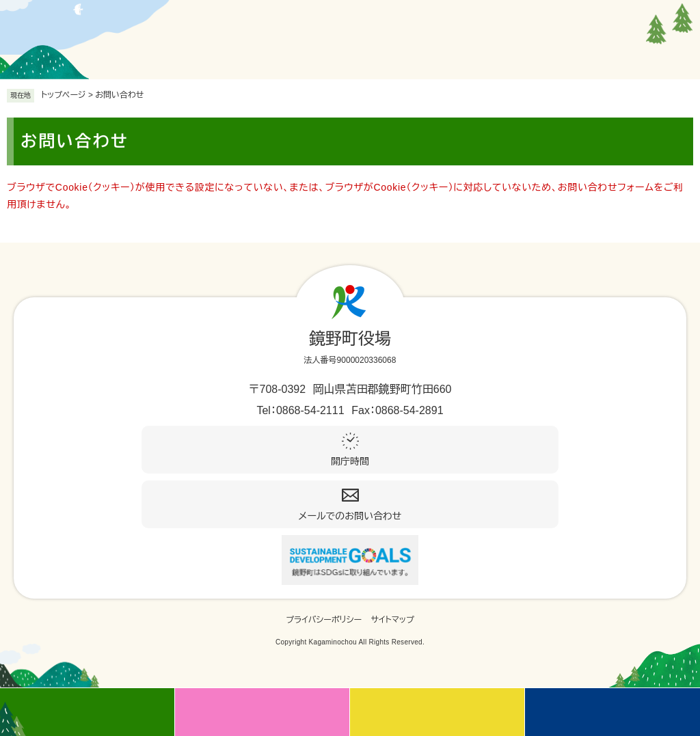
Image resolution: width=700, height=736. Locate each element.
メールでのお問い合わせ (350, 516)
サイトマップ (393, 620)
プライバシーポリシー (324, 620)
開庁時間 (350, 461)
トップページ (64, 95)
